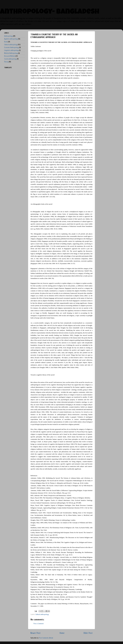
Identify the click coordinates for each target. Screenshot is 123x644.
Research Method (10, 56)
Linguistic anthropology (11, 50)
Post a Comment (39, 624)
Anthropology (8, 36)
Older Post (88, 633)
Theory (6, 62)
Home (62, 633)
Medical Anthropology (11, 53)
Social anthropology (10, 59)
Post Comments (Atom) (46, 638)
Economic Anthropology (11, 48)
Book (6, 42)
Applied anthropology (11, 39)
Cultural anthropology (42, 614)
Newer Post (35, 633)
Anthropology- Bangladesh (50, 12)
